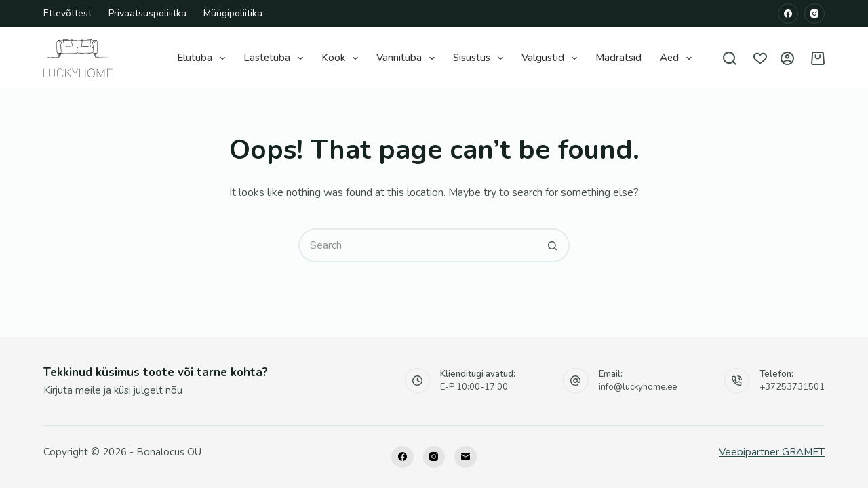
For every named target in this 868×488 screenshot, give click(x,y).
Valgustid (551, 58)
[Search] (730, 58)
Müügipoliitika (233, 13)
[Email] (466, 457)
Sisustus (480, 58)
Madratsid (618, 58)
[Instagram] (814, 14)
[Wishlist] (760, 58)
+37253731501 (792, 387)
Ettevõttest (67, 13)
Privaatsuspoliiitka (147, 13)
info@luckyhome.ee (638, 387)
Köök (341, 58)
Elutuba (203, 58)
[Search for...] (417, 245)
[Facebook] (788, 14)
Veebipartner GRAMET (772, 452)
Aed (677, 58)
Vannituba (407, 58)
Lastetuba (275, 58)
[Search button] (553, 245)
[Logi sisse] (787, 58)
